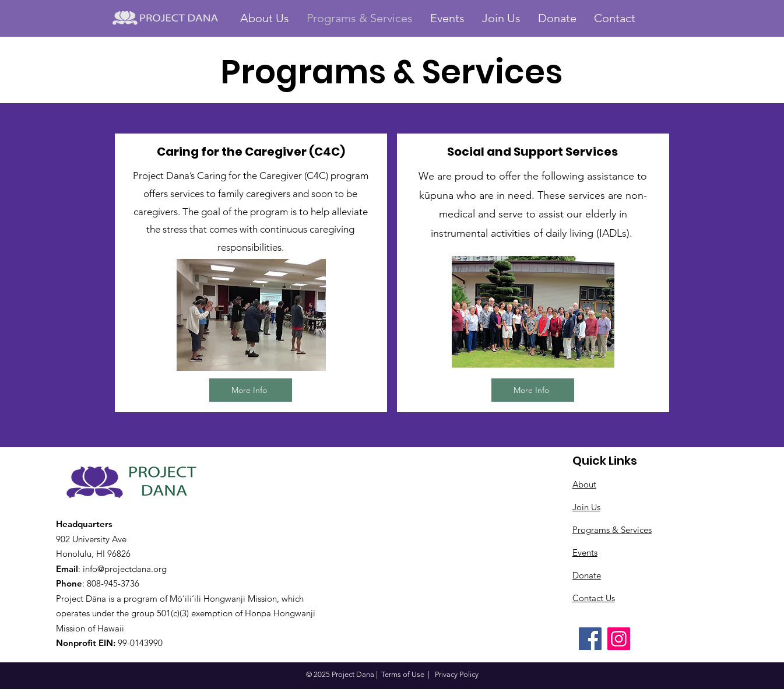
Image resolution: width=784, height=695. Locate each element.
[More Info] (251, 390)
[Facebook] (590, 639)
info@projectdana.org (125, 569)
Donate (587, 575)
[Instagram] (619, 639)
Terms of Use (403, 674)
